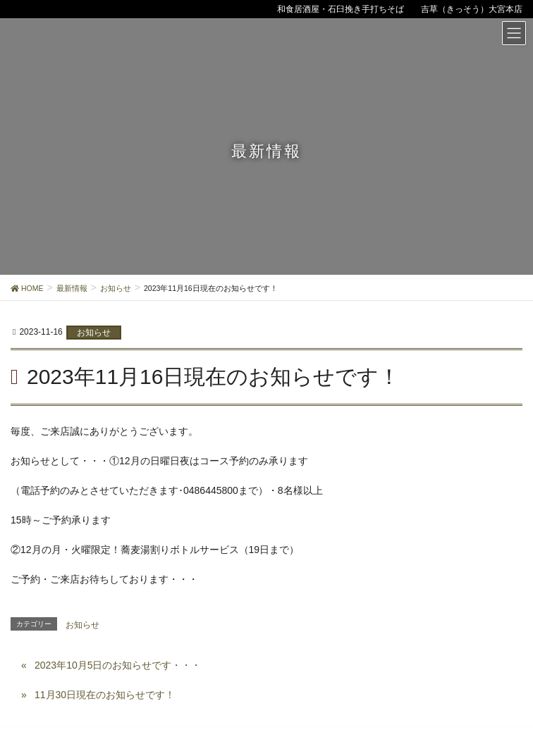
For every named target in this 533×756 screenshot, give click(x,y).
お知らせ (94, 333)
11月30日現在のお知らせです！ (105, 695)
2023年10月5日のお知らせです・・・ (118, 665)
